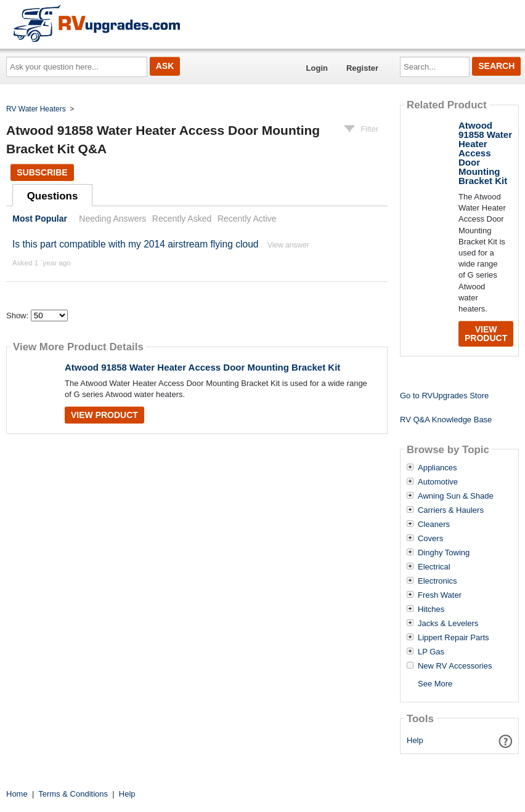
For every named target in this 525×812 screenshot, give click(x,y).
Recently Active (247, 219)
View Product (104, 415)
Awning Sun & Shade (456, 496)
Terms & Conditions (73, 794)
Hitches (431, 609)
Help (415, 740)
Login (317, 68)
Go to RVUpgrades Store (444, 396)
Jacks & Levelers (448, 624)
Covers (430, 539)
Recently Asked (182, 219)
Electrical (434, 567)
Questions (53, 196)
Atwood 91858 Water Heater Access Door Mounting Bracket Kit (202, 367)
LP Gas (431, 652)
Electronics (437, 581)
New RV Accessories (455, 666)
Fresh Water (440, 595)
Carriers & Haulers (451, 510)
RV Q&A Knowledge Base (446, 420)
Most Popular (40, 219)
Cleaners (434, 525)
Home (17, 794)
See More (435, 684)
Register (362, 68)
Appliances (437, 468)
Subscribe (42, 172)
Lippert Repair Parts (454, 638)
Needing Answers (112, 219)
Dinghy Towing (444, 553)
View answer (288, 245)
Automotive (438, 482)
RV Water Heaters (36, 109)
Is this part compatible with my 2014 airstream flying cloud (136, 244)
